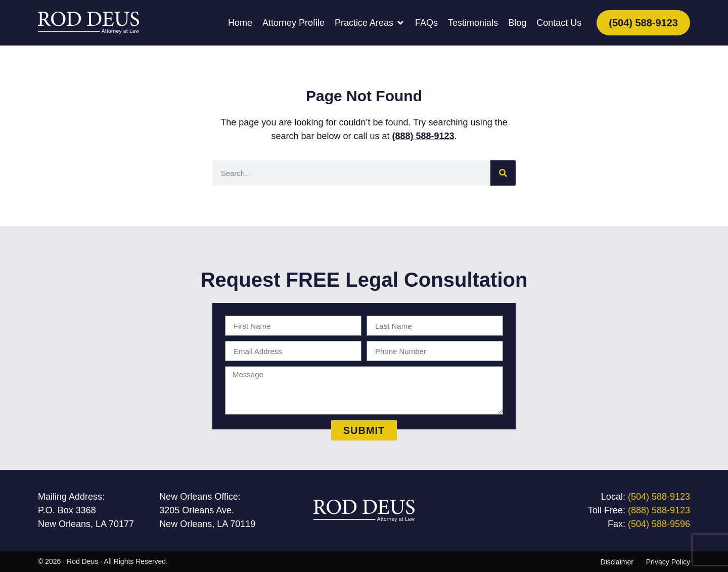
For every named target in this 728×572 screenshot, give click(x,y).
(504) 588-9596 (659, 524)
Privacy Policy (668, 562)
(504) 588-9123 (659, 497)
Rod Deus (82, 561)
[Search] (503, 173)
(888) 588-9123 (423, 136)
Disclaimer (617, 562)
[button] (370, 23)
